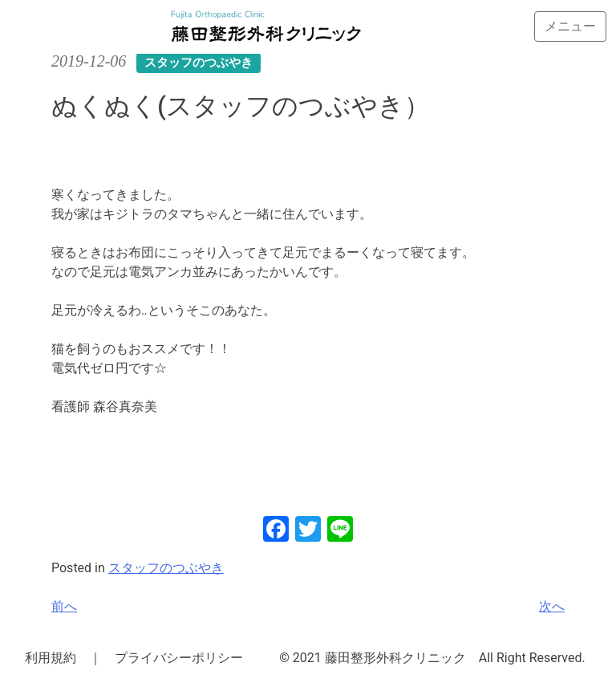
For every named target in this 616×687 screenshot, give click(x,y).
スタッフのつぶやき (166, 568)
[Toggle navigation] (570, 26)
